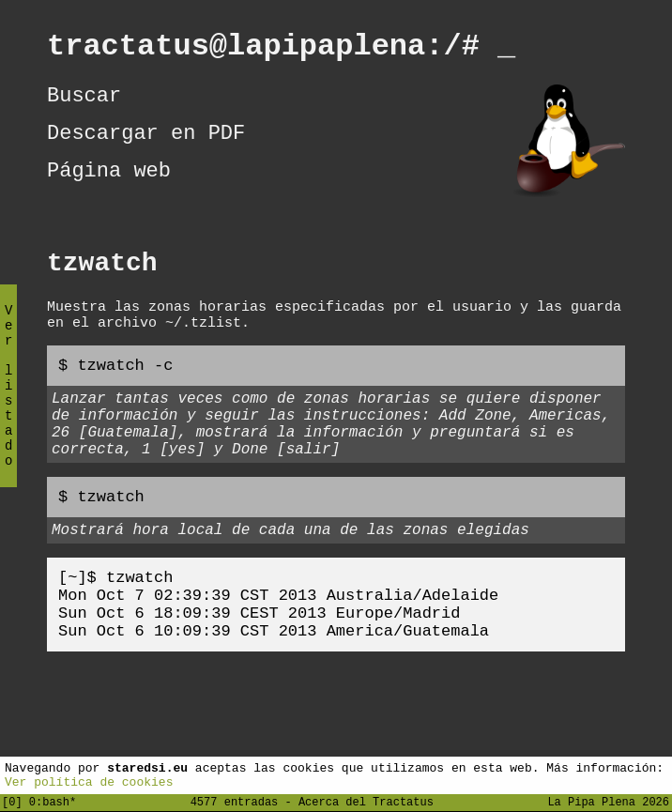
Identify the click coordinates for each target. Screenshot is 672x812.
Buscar (84, 104)
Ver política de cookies (89, 781)
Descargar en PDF (146, 146)
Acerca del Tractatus (366, 801)
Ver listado (8, 401)
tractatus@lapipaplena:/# (281, 49)
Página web (109, 189)
